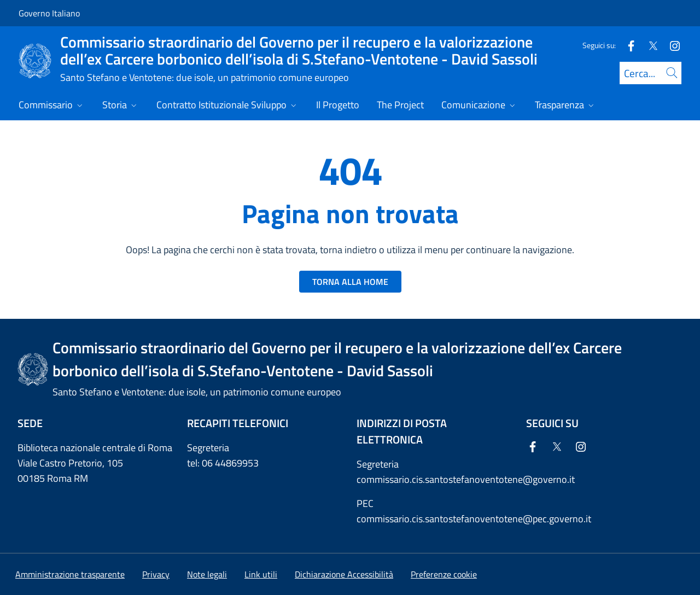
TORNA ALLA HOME (350, 282)
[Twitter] (649, 45)
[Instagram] (670, 45)
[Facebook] (627, 45)
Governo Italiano (49, 13)
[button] (444, 574)
